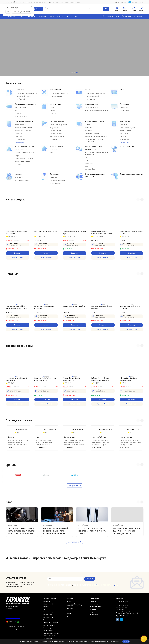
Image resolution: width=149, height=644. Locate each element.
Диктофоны (124, 136)
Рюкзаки (18, 164)
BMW (87, 166)
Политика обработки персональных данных (74, 605)
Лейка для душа (55, 183)
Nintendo (60, 16)
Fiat (86, 157)
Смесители (54, 177)
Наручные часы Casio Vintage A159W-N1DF (130, 307)
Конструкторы (56, 104)
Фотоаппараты (20, 125)
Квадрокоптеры (91, 104)
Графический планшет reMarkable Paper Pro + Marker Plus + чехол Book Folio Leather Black (102, 233)
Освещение (54, 139)
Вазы (52, 153)
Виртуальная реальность (25, 104)
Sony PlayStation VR (22, 107)
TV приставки (125, 110)
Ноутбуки (88, 130)
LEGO (52, 107)
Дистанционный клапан (58, 180)
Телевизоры (125, 104)
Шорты (17, 156)
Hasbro (52, 110)
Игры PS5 (22, 16)
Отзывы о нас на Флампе (13, 618)
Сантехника (55, 174)
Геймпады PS (42, 16)
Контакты (29, 2)
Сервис (69, 614)
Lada (87, 160)
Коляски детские (127, 146)
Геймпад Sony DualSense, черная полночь (131, 233)
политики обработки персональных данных (103, 585)
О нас (22, 2)
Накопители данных (92, 133)
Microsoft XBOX (56, 90)
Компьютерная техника (95, 121)
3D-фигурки (19, 177)
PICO (17, 110)
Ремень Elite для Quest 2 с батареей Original (72, 379)
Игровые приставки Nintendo (95, 93)
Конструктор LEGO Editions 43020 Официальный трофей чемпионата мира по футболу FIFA (17, 307)
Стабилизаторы (20, 139)
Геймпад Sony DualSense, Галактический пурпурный (101, 379)
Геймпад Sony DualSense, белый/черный (74, 233)
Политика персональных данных (15, 626)
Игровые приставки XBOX (59, 93)
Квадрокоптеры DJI (92, 107)
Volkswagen (89, 163)
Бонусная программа (68, 2)
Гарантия (51, 2)
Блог (68, 616)
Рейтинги (70, 608)
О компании (94, 604)
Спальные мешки (21, 150)
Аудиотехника (126, 121)
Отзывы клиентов (73, 611)
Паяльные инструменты (58, 125)
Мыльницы (54, 150)
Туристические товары (24, 146)
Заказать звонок (138, 2)
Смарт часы (19, 136)
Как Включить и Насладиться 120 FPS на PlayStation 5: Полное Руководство (126, 531)
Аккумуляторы (55, 128)
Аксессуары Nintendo (92, 96)
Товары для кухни (56, 133)
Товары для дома (56, 130)
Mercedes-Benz (90, 169)
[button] (72, 72)
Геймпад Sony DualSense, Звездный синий (129, 379)
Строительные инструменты (132, 174)
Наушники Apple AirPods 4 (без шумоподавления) (45, 379)
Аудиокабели (124, 139)
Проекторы (124, 107)
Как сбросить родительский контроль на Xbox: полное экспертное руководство (56, 531)
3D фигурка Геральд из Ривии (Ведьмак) (45, 307)
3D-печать (89, 128)
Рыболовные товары (22, 161)
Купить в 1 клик (18, 258)
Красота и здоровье (57, 136)
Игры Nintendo (90, 99)
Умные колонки (125, 130)
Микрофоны (124, 133)
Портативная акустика (128, 128)
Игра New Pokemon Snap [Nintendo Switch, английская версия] (78, 430)
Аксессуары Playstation (23, 96)
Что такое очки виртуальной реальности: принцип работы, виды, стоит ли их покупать (21, 531)
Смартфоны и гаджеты (24, 121)
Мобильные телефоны (23, 130)
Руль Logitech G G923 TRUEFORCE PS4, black (50, 430)
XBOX (52, 16)
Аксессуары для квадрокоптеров (96, 110)
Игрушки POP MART (22, 180)
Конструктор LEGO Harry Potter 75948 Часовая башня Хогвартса (134, 430)
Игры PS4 (32, 16)
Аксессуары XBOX (56, 96)
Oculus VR (18, 113)
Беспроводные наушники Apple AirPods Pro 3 (106, 430)
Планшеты (19, 133)
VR (71, 16)
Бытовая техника (57, 121)
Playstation (19, 90)
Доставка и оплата (40, 2)
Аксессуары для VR (21, 116)
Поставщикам (94, 615)
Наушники (123, 125)
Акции (58, 2)
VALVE (122, 90)
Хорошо (126, 641)
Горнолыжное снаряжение (24, 153)
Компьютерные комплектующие (96, 136)
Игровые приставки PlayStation (26, 93)
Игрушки (18, 174)
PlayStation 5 (11, 16)
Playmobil (53, 113)
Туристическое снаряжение (25, 158)
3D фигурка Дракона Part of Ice (74, 306)
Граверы (88, 125)
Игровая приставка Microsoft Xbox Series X (16, 233)
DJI (67, 16)
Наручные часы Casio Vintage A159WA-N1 (101, 307)
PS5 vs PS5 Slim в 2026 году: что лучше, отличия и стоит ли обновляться (92, 531)
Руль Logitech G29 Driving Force (45, 232)
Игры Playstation (21, 99)
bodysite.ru (17, 629)
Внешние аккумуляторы (23, 128)
